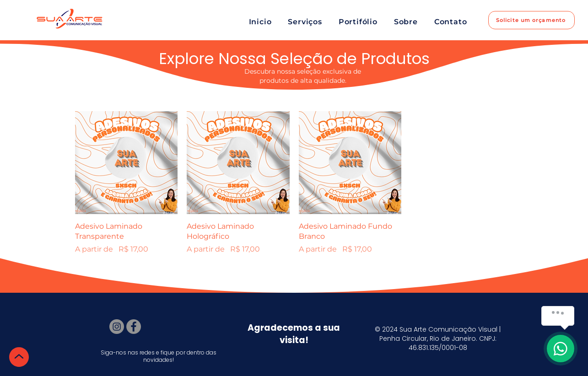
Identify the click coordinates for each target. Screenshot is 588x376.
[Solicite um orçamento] (531, 20)
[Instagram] (117, 327)
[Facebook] (134, 327)
